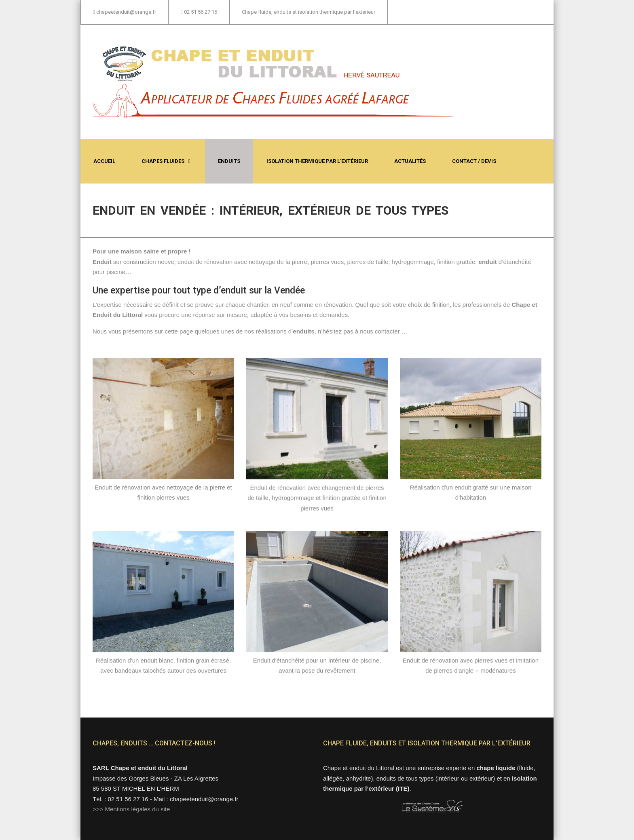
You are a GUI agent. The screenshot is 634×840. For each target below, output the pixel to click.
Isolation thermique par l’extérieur (317, 161)
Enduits (229, 161)
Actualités (410, 161)
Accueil (104, 161)
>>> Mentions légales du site (131, 809)
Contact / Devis (474, 161)
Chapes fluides (163, 161)
